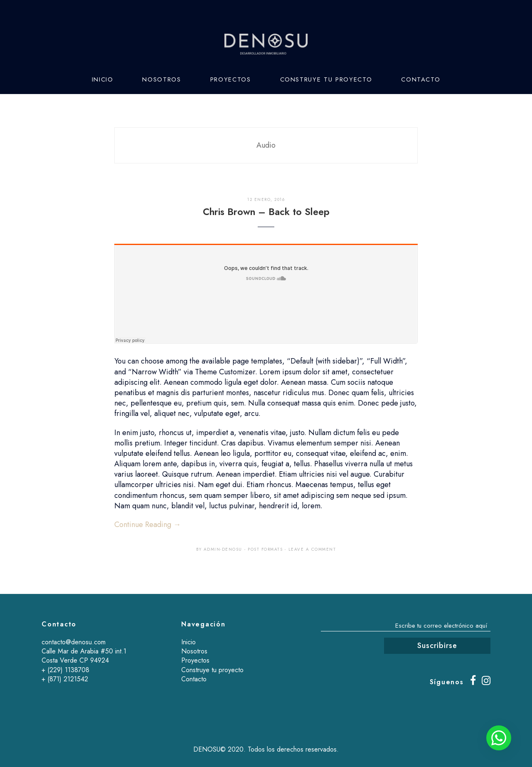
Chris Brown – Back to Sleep (266, 212)
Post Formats (265, 549)
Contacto (421, 79)
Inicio (103, 79)
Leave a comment (312, 549)
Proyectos (231, 79)
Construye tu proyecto (326, 79)
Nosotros (161, 79)
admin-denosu (223, 549)
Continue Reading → (148, 525)
